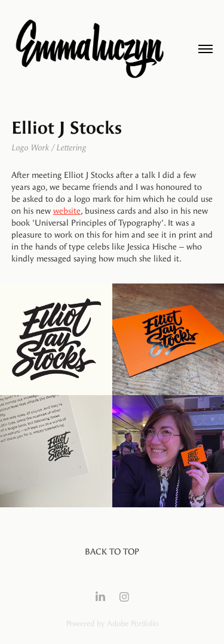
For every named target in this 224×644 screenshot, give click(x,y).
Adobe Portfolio (133, 623)
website (67, 211)
